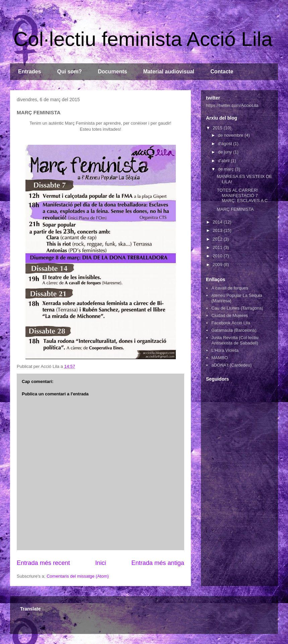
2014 (218, 222)
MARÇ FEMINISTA (235, 209)
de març (227, 169)
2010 (218, 256)
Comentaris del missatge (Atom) (78, 576)
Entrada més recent (43, 563)
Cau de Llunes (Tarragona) (237, 308)
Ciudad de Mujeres (230, 315)
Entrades (29, 72)
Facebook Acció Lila (231, 323)
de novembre (231, 135)
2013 (218, 230)
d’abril (224, 161)
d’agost (226, 144)
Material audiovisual (169, 72)
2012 (218, 239)
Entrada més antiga (158, 563)
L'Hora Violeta (225, 350)
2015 (218, 128)
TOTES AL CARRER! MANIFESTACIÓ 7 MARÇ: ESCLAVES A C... (244, 195)
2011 (218, 247)
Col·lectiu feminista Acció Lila (143, 39)
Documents (112, 72)
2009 (218, 265)
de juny (226, 152)
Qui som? (69, 72)
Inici (100, 563)
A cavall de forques (230, 288)
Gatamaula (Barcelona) (234, 330)
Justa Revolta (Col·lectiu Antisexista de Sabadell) (235, 340)
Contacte (222, 72)
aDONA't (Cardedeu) (231, 365)
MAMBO (220, 358)
